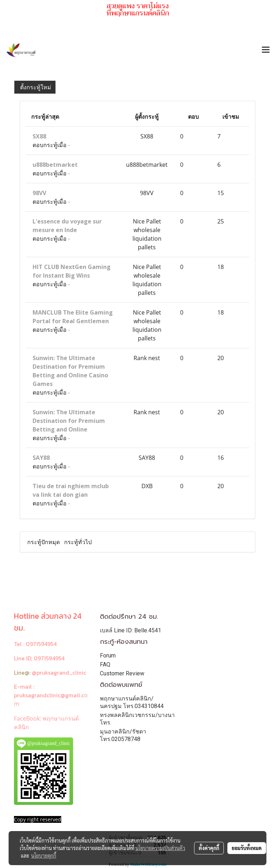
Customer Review (122, 673)
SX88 (39, 136)
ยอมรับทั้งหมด (247, 848)
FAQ (105, 664)
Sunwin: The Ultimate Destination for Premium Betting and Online (69, 421)
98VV (39, 193)
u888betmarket (55, 165)
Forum (108, 655)
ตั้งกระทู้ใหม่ (35, 87)
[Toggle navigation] (266, 50)
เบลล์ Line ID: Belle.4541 (131, 630)
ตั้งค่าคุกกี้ (209, 848)
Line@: (22, 673)
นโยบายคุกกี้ (44, 855)
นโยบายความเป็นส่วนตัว (160, 848)
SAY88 (41, 458)
